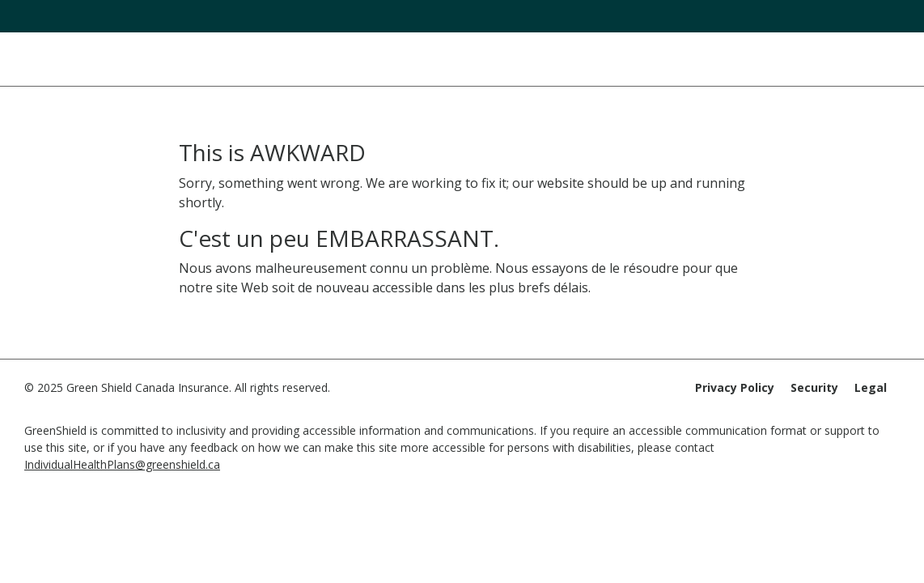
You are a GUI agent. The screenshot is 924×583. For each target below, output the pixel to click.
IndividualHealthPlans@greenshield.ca (122, 464)
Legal (871, 387)
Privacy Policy (735, 387)
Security (814, 387)
